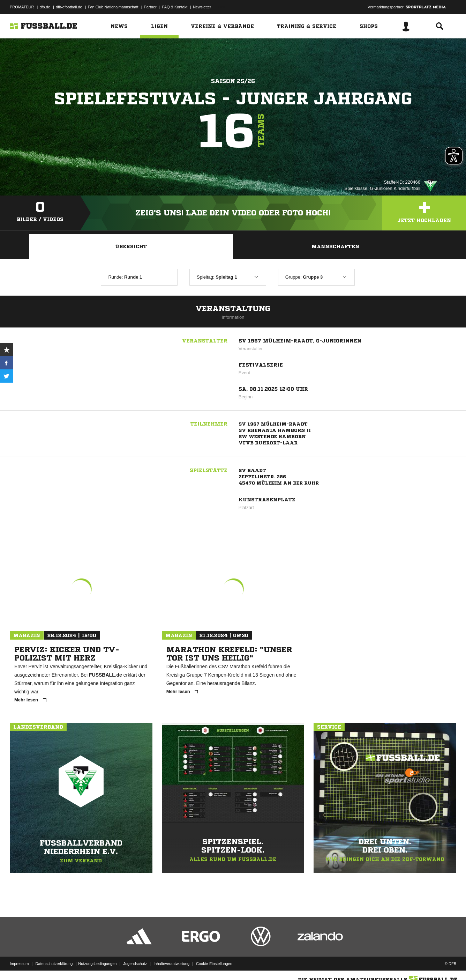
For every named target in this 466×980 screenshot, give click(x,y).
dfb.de (45, 7)
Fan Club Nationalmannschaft (113, 7)
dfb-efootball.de (69, 7)
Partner (150, 7)
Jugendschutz (135, 964)
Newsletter (202, 7)
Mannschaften (335, 246)
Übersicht (131, 246)
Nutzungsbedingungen (97, 964)
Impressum (19, 964)
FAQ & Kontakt (175, 7)
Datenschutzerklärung (54, 964)
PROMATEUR (22, 7)
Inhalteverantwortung (171, 964)
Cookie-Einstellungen (214, 964)
